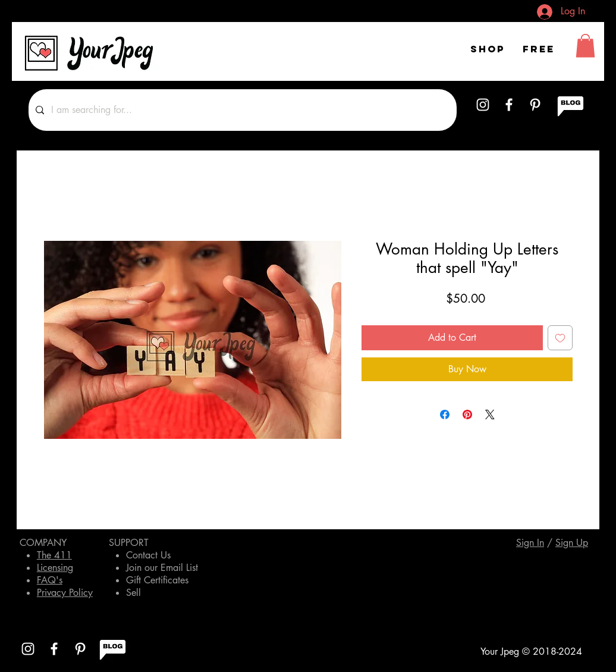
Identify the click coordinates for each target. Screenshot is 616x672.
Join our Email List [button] (162, 568)
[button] (585, 45)
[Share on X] (490, 414)
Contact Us (148, 555)
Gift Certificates (157, 580)
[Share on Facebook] (445, 414)
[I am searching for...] (241, 110)
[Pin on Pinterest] (467, 414)
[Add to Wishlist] (560, 338)
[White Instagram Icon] (483, 105)
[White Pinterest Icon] (535, 105)
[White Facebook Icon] (509, 105)
